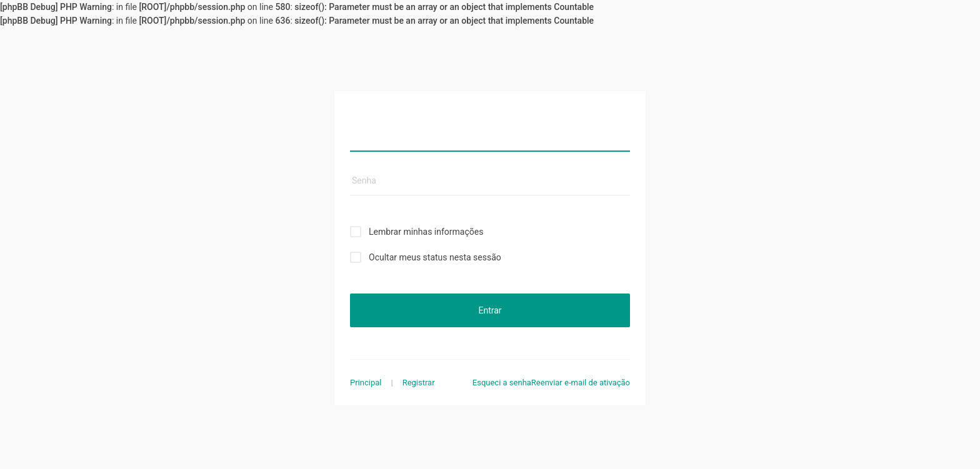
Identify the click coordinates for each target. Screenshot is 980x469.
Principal (366, 383)
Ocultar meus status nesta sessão (435, 257)
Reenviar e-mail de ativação (581, 383)
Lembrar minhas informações (426, 232)
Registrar (419, 383)
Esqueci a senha (502, 383)
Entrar (490, 310)
